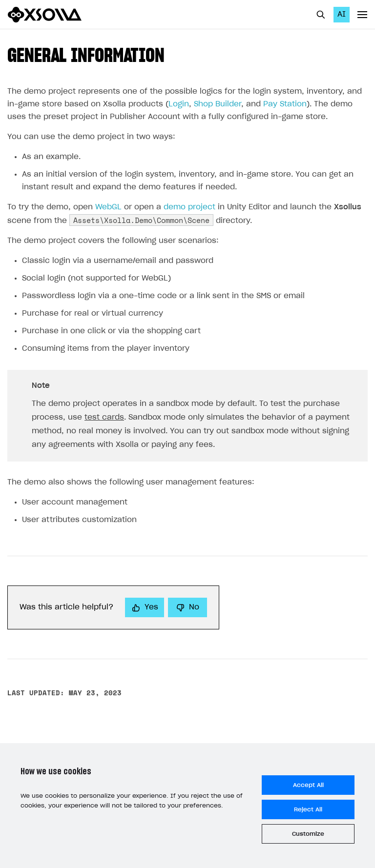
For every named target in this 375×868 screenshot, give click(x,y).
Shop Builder (218, 104)
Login (179, 104)
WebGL (108, 207)
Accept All (308, 785)
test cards (104, 417)
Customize (308, 834)
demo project (189, 207)
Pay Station (285, 104)
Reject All (308, 809)
